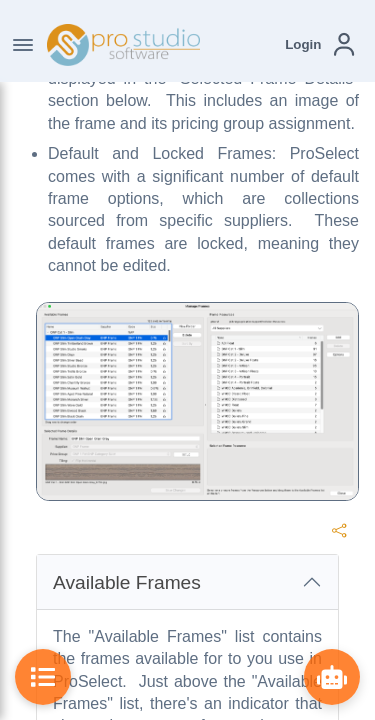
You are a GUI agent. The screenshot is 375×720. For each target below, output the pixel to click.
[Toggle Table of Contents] (43, 677)
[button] (319, 44)
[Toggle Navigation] (23, 45)
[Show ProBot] (332, 677)
